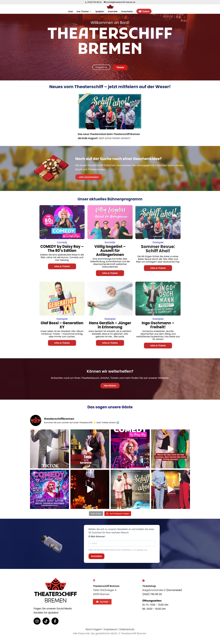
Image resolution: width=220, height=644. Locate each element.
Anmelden (96, 556)
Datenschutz (127, 629)
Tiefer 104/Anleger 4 (105, 590)
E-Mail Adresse (97, 537)
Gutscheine (127, 12)
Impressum (111, 629)
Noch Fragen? (94, 629)
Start (71, 12)
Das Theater (83, 12)
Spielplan (100, 12)
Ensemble (113, 12)
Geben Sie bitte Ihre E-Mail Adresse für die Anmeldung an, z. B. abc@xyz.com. (118, 550)
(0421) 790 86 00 (94, 2)
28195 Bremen (101, 594)
